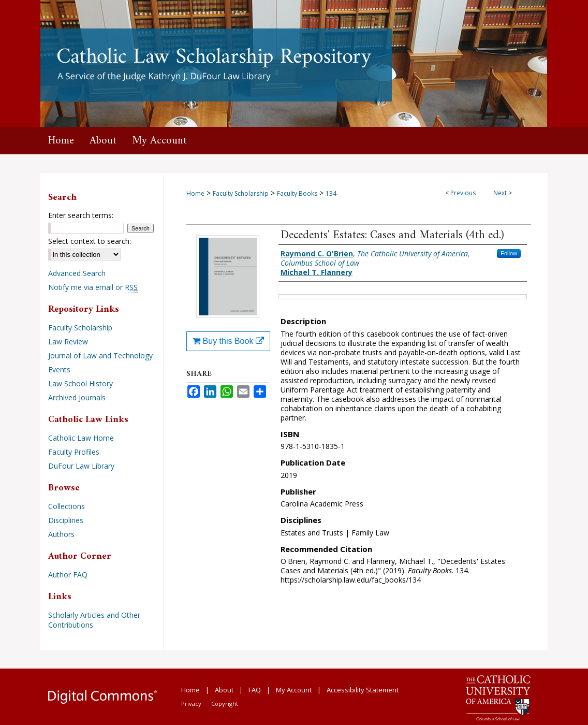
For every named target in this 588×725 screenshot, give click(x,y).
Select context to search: (90, 241)
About (224, 690)
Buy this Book (228, 341)
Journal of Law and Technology (100, 356)
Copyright (225, 704)
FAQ (255, 690)
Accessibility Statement (363, 690)
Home (195, 193)
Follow (509, 253)
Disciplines (66, 520)
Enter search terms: (81, 215)
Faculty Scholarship (241, 193)
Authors (61, 534)
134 (331, 193)
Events (59, 369)
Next (500, 193)
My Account (294, 690)
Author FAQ (68, 575)
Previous (463, 193)
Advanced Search (77, 273)
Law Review (68, 342)
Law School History (80, 383)
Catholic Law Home (81, 438)
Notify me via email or (93, 287)
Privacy (191, 704)
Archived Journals (77, 397)
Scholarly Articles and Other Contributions (94, 620)
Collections (67, 506)
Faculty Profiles (74, 452)
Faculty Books (297, 193)
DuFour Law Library (81, 466)
